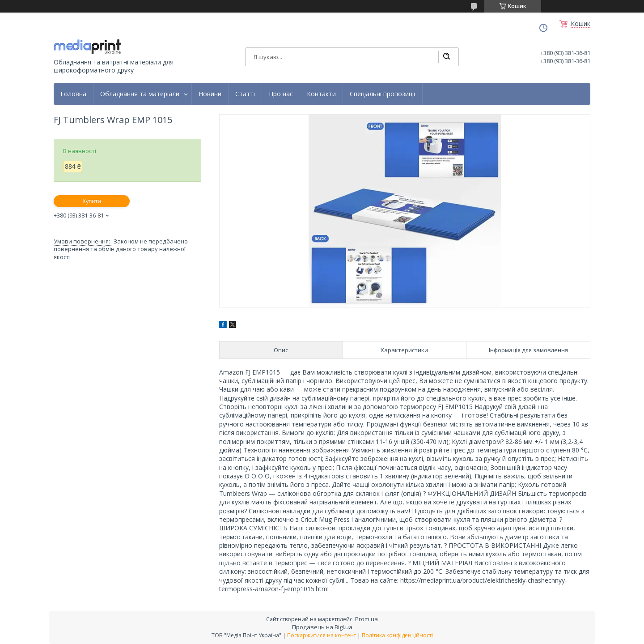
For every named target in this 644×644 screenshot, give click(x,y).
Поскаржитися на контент (322, 635)
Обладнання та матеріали (140, 94)
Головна (73, 94)
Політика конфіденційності (397, 635)
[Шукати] (446, 57)
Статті (245, 94)
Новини (210, 94)
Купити (92, 201)
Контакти (321, 94)
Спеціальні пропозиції (383, 94)
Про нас (281, 94)
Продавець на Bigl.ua (322, 627)
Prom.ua (366, 619)
